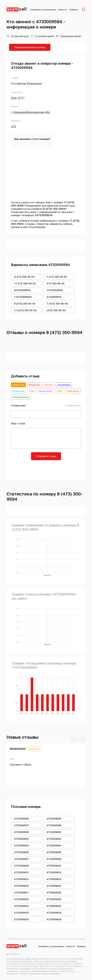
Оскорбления (64, 385)
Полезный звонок (21, 397)
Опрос (60, 391)
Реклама (49, 385)
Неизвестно (18, 385)
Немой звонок (45, 391)
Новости (63, 10)
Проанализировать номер (30, 47)
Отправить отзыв (46, 456)
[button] (74, 739)
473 (13, 126)
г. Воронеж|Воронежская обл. (31, 112)
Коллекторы (19, 391)
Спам (32, 391)
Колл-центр (73, 391)
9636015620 (18, 749)
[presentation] (46, 469)
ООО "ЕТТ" (18, 98)
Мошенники (34, 385)
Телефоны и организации (43, 10)
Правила (73, 10)
